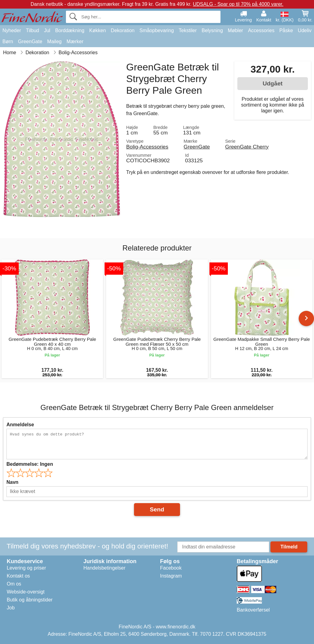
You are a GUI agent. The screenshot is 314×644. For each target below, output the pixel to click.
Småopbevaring (157, 30)
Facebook (171, 568)
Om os (14, 584)
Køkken (98, 30)
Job (11, 608)
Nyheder (12, 30)
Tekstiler (188, 30)
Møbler (235, 30)
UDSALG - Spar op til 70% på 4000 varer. (238, 4)
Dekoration (123, 30)
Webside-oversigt (26, 592)
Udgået (272, 83)
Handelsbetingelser (104, 568)
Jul (47, 30)
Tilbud (32, 30)
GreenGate (30, 41)
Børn (8, 41)
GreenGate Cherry (247, 147)
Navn (12, 482)
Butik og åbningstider (30, 600)
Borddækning (70, 30)
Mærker (75, 41)
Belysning (212, 30)
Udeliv (304, 30)
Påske (286, 30)
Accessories (261, 30)
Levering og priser (26, 568)
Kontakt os (18, 576)
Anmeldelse (20, 425)
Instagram (171, 576)
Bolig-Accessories (147, 147)
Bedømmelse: (30, 464)
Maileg (54, 41)
